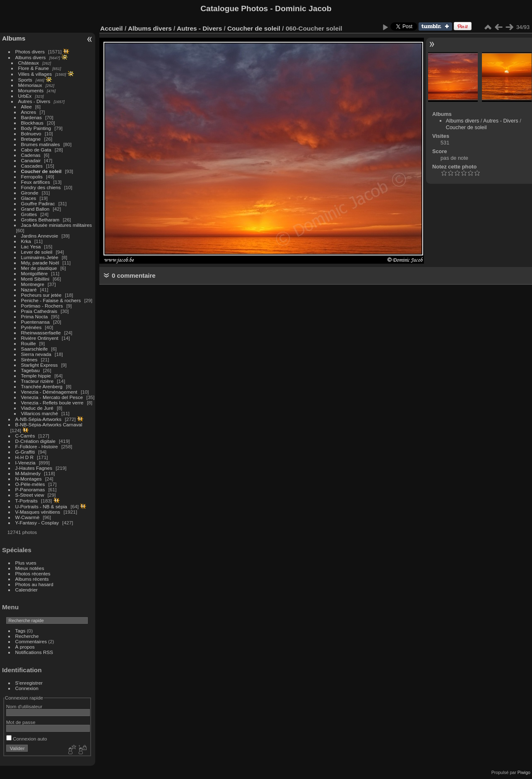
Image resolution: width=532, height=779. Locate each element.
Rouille (29, 343)
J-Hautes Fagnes (34, 468)
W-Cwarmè (28, 517)
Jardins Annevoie (40, 236)
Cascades (32, 166)
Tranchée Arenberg (42, 386)
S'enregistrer (29, 683)
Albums (14, 38)
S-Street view (30, 495)
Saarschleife (35, 349)
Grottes (29, 214)
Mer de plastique (39, 268)
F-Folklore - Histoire (37, 446)
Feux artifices (36, 182)
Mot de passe (21, 722)
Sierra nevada (36, 354)
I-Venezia (25, 463)
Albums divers (31, 57)
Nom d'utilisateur (24, 706)
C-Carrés (25, 436)
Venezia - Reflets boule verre (52, 403)
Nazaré (29, 290)
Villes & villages (35, 74)
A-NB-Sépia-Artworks (39, 419)
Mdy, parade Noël (40, 263)
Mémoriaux (30, 85)
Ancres (29, 112)
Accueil (112, 28)
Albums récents (32, 579)
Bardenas (31, 117)
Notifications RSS (34, 652)
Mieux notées (30, 568)
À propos (25, 647)
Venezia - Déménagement (49, 392)
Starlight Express (40, 365)
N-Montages (29, 479)
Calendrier (26, 590)
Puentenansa (35, 322)
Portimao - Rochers (42, 306)
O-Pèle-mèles (30, 484)
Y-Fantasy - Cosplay (37, 523)
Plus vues (26, 563)
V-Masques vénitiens (38, 512)
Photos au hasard (34, 584)
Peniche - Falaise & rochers (51, 300)
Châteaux (29, 63)
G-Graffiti (25, 452)
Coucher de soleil (41, 171)
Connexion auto (27, 739)
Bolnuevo (31, 133)
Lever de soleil (37, 252)
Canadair (31, 160)
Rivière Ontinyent (40, 338)
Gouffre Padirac (38, 203)
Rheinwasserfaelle (41, 333)
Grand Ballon (35, 209)
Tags (20, 631)
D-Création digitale (35, 441)
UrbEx (25, 96)
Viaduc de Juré (37, 408)
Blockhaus (32, 123)
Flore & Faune (34, 68)
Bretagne (31, 139)
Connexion (27, 688)
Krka (26, 241)
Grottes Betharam (40, 220)
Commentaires (31, 641)
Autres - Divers (34, 101)
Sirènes (29, 359)
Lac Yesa (31, 246)
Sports (25, 80)
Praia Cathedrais (39, 311)
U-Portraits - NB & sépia (41, 506)
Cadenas (31, 155)
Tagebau (30, 370)
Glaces (29, 198)
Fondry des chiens (41, 187)
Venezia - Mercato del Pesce (52, 397)
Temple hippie (36, 376)
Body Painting (36, 128)
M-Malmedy (28, 473)
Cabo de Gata (36, 150)
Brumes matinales (41, 144)
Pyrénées (31, 327)
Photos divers (30, 52)
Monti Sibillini (35, 279)
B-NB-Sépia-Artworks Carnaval (49, 424)
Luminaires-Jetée (40, 257)
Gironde (30, 193)
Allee (26, 107)
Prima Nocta (35, 316)
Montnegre (33, 284)
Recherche (27, 636)
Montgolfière (35, 273)
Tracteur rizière (37, 381)
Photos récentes (33, 573)
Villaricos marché (40, 413)
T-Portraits (26, 501)
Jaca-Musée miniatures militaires (57, 225)
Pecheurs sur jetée (41, 295)
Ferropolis (32, 177)
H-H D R (24, 457)
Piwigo (524, 772)
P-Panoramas (30, 489)
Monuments (31, 90)
